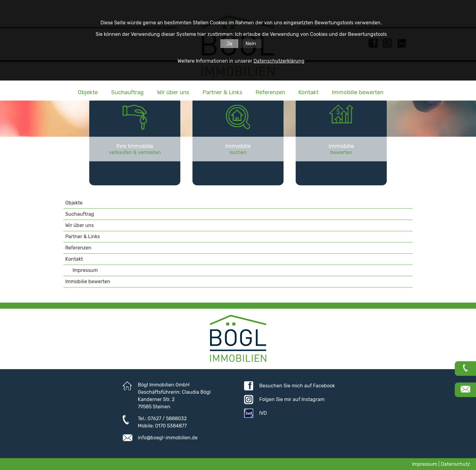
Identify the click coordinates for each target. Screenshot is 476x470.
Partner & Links (222, 92)
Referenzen (270, 92)
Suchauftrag (127, 92)
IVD (263, 413)
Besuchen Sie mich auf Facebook (297, 386)
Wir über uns (173, 92)
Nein (251, 44)
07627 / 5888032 (167, 419)
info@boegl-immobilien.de (168, 438)
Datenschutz (455, 464)
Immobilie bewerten (358, 92)
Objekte (88, 92)
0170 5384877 (171, 426)
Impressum (85, 270)
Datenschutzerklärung (279, 61)
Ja (229, 44)
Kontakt (308, 92)
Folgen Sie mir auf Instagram (292, 399)
